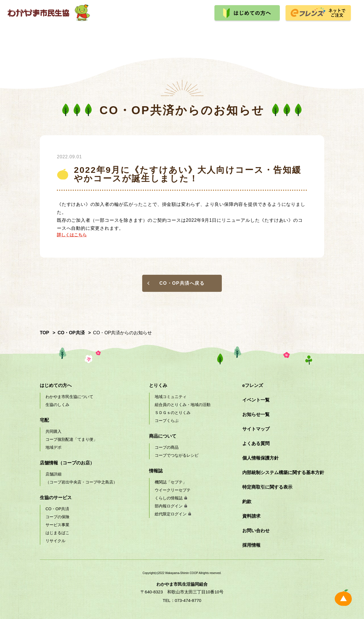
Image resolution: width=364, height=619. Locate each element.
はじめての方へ (56, 385)
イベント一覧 (256, 400)
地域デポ (53, 447)
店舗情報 (101, 33)
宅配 (60, 33)
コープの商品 (167, 447)
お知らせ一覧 (256, 414)
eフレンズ (253, 385)
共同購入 (53, 431)
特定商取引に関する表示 (267, 487)
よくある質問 (256, 443)
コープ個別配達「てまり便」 (71, 439)
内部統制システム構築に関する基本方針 (283, 473)
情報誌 (156, 471)
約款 (247, 502)
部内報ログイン (169, 506)
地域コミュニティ (171, 397)
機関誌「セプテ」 (171, 482)
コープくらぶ (167, 421)
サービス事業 (57, 525)
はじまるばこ (57, 533)
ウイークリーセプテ (173, 490)
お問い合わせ (256, 531)
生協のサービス (141, 33)
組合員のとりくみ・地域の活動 (183, 405)
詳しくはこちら (72, 235)
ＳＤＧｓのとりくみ (173, 413)
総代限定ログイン (171, 514)
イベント (263, 33)
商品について (182, 33)
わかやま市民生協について (69, 397)
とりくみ (222, 33)
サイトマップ (256, 429)
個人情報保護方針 (260, 458)
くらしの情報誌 (169, 498)
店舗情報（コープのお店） (67, 463)
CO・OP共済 (57, 509)
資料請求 (251, 516)
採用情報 (304, 33)
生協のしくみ (57, 405)
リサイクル (55, 541)
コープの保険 (57, 517)
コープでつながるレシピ (177, 455)
